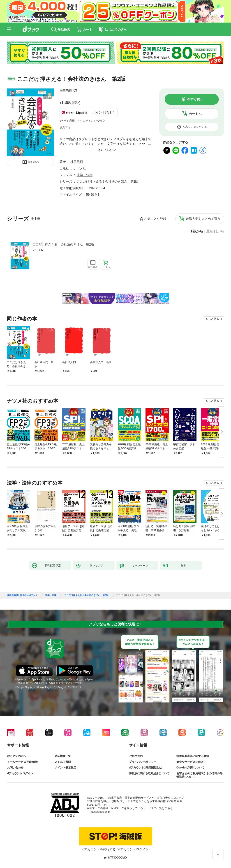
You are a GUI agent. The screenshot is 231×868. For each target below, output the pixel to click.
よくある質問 (63, 762)
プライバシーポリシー (143, 762)
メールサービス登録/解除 (22, 762)
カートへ (195, 114)
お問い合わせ (15, 768)
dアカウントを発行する (99, 849)
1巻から (197, 231)
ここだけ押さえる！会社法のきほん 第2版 (63, 244)
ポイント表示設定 (65, 768)
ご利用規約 (136, 756)
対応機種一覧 (63, 756)
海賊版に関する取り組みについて (149, 773)
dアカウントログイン (20, 773)
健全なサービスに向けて (191, 762)
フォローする (75, 91)
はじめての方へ (17, 756)
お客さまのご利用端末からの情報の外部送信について (199, 775)
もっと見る (212, 319)
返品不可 (65, 128)
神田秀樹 (66, 91)
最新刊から (215, 231)
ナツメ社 (80, 168)
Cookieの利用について (190, 768)
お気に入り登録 (155, 219)
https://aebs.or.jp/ (100, 812)
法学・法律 (85, 175)
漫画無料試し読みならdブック (22, 595)
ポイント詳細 (102, 112)
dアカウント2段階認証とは (146, 768)
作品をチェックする (195, 127)
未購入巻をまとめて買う (203, 219)
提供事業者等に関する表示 (193, 756)
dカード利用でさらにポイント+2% (81, 121)
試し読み (33, 162)
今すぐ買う (195, 99)
